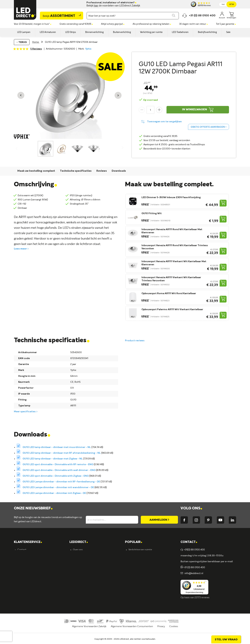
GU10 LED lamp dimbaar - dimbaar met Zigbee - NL (53, 459)
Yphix (88, 49)
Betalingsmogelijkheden (30, 585)
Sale (131, 597)
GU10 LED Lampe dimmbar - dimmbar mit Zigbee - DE (55, 493)
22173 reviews (202, 598)
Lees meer (20, 249)
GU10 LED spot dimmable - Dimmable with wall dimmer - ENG (59, 470)
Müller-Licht (80, 573)
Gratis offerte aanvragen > (209, 127)
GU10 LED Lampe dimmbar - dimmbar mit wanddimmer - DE (59, 487)
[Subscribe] (159, 520)
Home (36, 42)
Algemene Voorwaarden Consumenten (132, 631)
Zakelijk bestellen (27, 597)
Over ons (78, 550)
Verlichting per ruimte (140, 550)
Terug (23, 42)
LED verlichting (137, 562)
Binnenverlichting (138, 579)
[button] (21, 95)
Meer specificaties (25, 412)
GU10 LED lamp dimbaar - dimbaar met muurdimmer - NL (57, 447)
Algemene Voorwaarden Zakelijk (89, 631)
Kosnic (76, 585)
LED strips (134, 573)
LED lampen (135, 556)
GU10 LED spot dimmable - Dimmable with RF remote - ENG (58, 464)
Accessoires (135, 591)
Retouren (23, 579)
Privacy (161, 631)
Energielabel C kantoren (86, 603)
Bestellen (22, 562)
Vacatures (78, 556)
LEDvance (78, 591)
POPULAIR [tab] (134, 542)
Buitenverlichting (138, 585)
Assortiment (59, 16)
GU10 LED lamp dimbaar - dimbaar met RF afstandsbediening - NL (62, 453)
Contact (22, 550)
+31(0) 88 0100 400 (193, 550)
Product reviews (135, 341)
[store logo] (25, 10)
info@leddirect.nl (193, 573)
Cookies (174, 631)
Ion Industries (80, 597)
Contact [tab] (189, 542)
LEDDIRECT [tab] (79, 542)
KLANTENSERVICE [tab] (28, 542)
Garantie (22, 573)
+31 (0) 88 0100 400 (193, 567)
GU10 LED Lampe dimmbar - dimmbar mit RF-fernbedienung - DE (62, 482)
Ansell (76, 579)
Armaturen (134, 567)
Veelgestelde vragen (28, 591)
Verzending (23, 556)
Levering (22, 567)
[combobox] (133, 16)
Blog (75, 562)
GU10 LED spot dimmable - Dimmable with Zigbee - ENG (56, 476)
